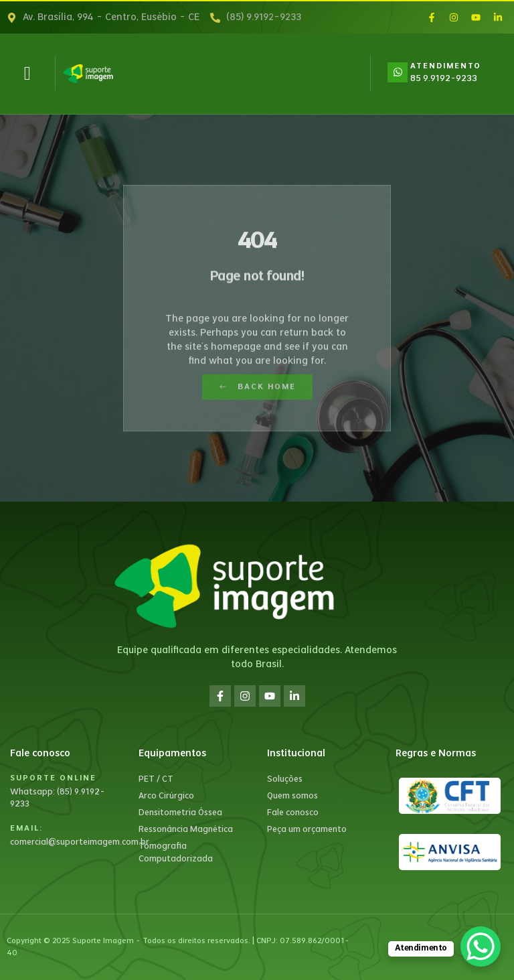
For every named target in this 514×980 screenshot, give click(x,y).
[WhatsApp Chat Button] (481, 947)
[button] (27, 74)
